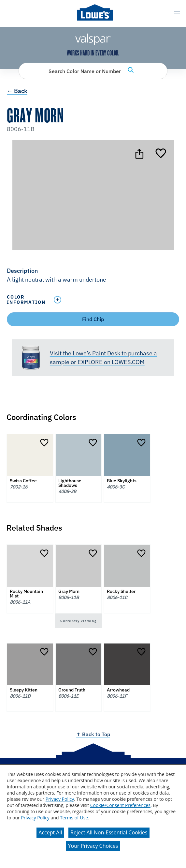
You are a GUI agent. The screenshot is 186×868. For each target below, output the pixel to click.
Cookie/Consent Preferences (120, 805)
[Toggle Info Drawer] (115, 300)
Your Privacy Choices (93, 846)
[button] (177, 13)
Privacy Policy (60, 799)
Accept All (50, 832)
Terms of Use (74, 818)
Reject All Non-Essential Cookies (109, 832)
